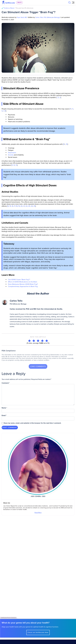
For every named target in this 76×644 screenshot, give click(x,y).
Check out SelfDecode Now (38, 627)
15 (10, 206)
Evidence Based (19, 8)
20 (21, 206)
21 (24, 206)
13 (16, 165)
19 (19, 206)
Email (4, 415)
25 (34, 206)
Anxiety (11, 155)
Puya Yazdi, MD (22, 17)
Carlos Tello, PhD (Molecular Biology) (47, 17)
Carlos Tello (16, 301)
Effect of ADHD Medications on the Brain (23, 282)
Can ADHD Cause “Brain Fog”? (19, 280)
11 (12, 165)
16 (12, 206)
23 (29, 206)
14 (8, 206)
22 (26, 206)
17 (14, 206)
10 (67, 144)
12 (14, 165)
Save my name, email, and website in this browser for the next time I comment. (33, 423)
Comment (6, 383)
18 (17, 206)
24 (32, 206)
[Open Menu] (73, 3)
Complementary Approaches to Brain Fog (23, 286)
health (19, 3)
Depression (12, 153)
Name (4, 408)
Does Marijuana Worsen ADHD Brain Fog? (23, 284)
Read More (38, 513)
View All (5, 527)
